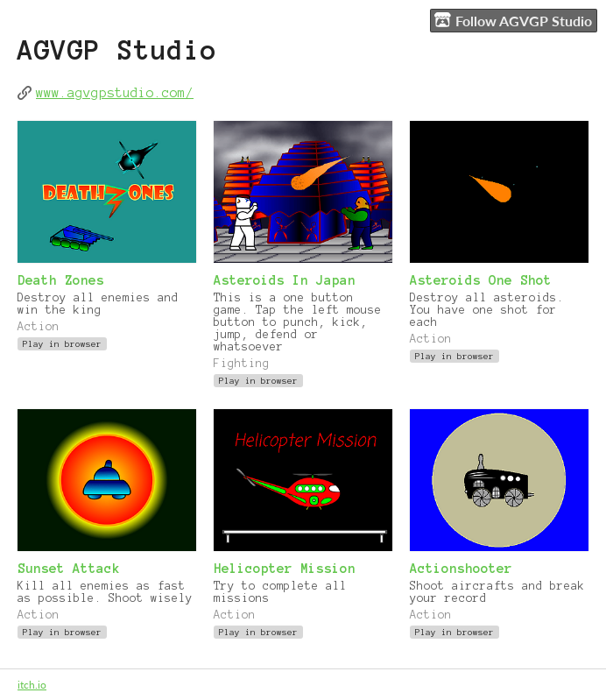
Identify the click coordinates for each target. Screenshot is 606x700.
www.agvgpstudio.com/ (115, 93)
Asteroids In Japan (285, 280)
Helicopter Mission (285, 569)
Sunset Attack (69, 569)
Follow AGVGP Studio (513, 20)
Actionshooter (461, 569)
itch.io (32, 685)
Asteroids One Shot (481, 280)
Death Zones (61, 280)
